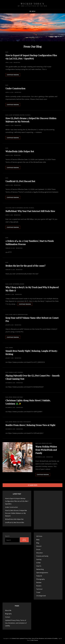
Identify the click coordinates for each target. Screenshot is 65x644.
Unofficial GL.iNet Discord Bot (20, 181)
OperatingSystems (23, 315)
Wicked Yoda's (33, 4)
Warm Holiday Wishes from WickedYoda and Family (46, 450)
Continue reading (13, 75)
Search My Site (24, 540)
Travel (38, 592)
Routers (22, 115)
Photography (27, 422)
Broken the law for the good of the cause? (25, 266)
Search (7, 536)
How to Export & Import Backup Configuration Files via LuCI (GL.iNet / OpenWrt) (17, 501)
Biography (8, 614)
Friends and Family (18, 397)
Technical (28, 115)
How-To (14, 208)
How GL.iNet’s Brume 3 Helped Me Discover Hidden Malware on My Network (16, 513)
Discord (39, 546)
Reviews (22, 284)
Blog (7, 52)
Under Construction (15, 88)
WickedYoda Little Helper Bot (20, 151)
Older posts (33, 485)
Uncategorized (41, 596)
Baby (37, 443)
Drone (10, 397)
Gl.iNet (11, 115)
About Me (8, 610)
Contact (8, 617)
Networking (16, 115)
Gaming (11, 348)
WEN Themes (35, 640)
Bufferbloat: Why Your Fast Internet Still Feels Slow (30, 211)
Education (8, 208)
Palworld (20, 372)
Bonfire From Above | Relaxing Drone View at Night (30, 425)
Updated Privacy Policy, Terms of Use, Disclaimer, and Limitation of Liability (16, 623)
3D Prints (39, 536)
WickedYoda (17, 62)
